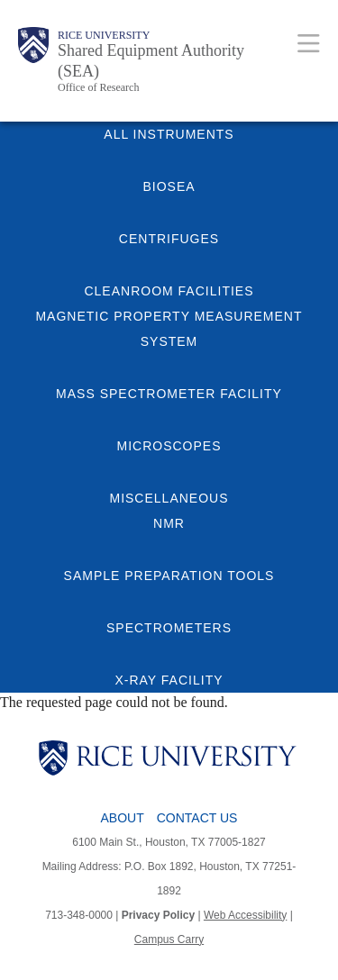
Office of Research (98, 87)
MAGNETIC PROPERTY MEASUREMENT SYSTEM (169, 329)
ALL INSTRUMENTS (169, 134)
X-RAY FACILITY (169, 680)
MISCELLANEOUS (169, 498)
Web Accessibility (245, 915)
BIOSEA (169, 186)
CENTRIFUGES (169, 239)
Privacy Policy (158, 915)
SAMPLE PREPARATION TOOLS (169, 576)
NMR (169, 523)
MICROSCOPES (169, 446)
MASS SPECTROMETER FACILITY (169, 394)
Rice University (104, 35)
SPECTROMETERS (169, 628)
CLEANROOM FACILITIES (169, 291)
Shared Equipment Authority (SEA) (151, 61)
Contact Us (197, 818)
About (123, 818)
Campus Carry (169, 939)
